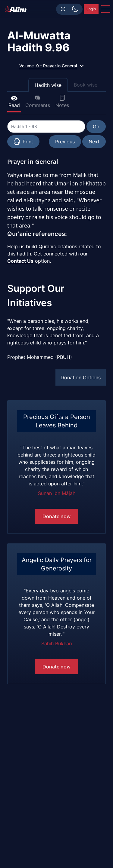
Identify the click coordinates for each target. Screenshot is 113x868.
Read (14, 101)
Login (91, 9)
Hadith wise (48, 85)
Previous (65, 142)
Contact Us (20, 261)
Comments (38, 101)
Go (96, 127)
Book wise (86, 85)
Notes (62, 101)
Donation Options (81, 377)
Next (94, 142)
